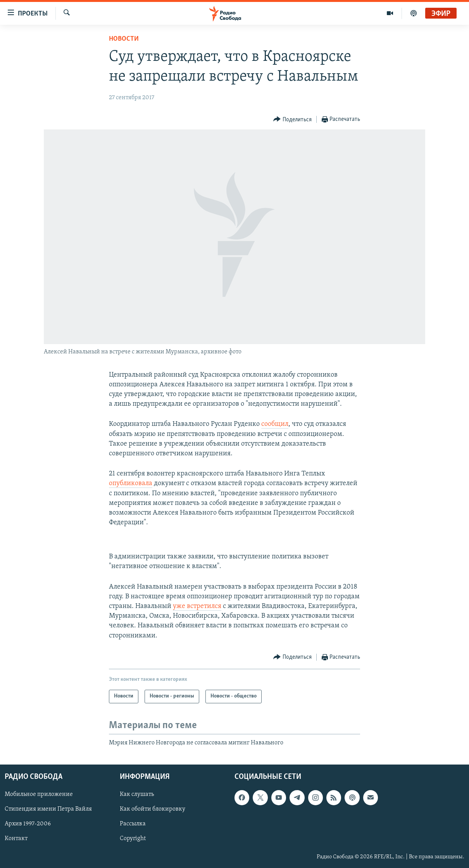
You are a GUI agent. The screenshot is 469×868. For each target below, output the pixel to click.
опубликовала (131, 483)
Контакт (16, 839)
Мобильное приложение (39, 795)
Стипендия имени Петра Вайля (48, 809)
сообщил (275, 424)
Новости (124, 39)
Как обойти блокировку (153, 809)
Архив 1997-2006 (28, 824)
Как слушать (137, 795)
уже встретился (197, 606)
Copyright (133, 839)
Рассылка (133, 824)
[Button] (292, 120)
